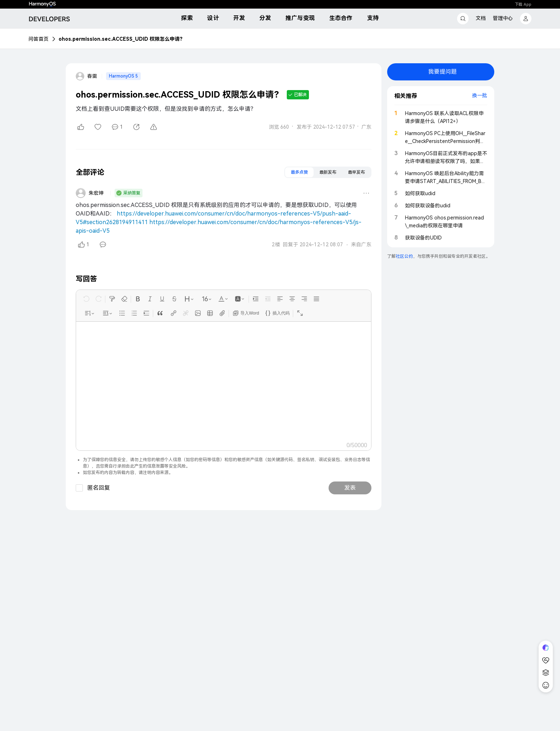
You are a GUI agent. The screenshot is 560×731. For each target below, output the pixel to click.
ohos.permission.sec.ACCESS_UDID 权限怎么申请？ (122, 39)
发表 (350, 488)
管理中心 (503, 18)
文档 (481, 18)
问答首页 (39, 39)
